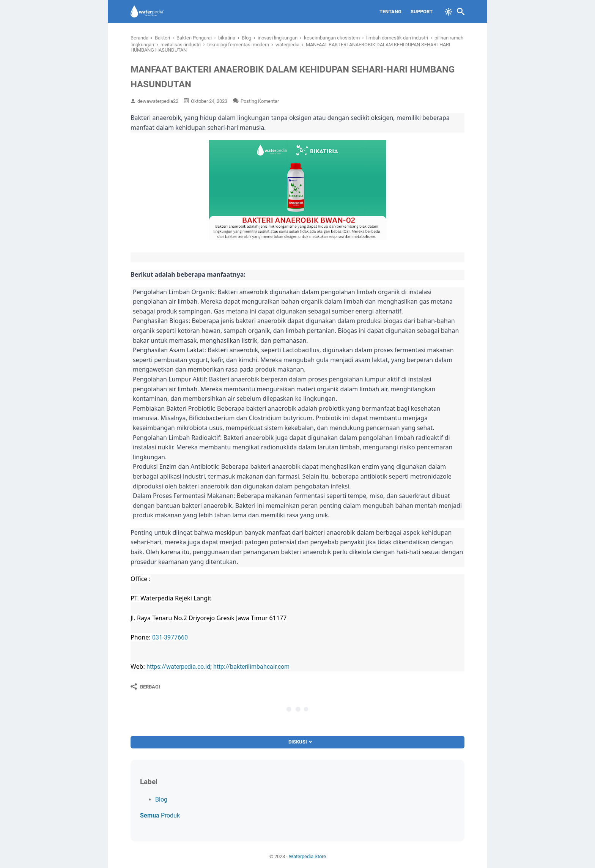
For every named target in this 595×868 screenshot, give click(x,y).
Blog (161, 799)
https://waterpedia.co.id (178, 667)
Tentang (390, 12)
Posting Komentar (260, 101)
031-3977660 (170, 637)
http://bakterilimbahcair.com (251, 667)
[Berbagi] (145, 687)
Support (422, 12)
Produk (160, 815)
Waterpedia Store (307, 856)
